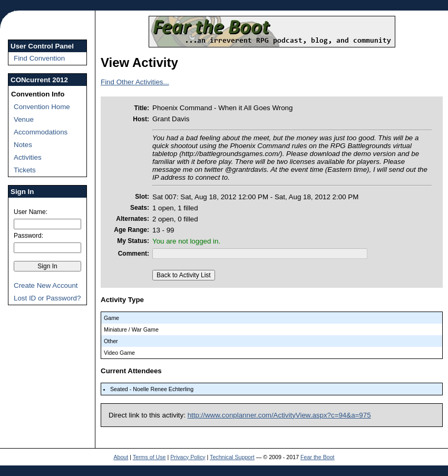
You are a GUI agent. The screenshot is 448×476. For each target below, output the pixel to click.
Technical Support (232, 457)
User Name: (31, 212)
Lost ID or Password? (47, 298)
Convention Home (42, 107)
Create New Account (46, 285)
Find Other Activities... (135, 82)
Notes (23, 145)
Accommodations (41, 132)
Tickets (25, 170)
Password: (28, 236)
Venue (24, 119)
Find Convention (39, 58)
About (121, 457)
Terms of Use (149, 457)
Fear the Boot (318, 457)
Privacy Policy (188, 457)
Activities (28, 157)
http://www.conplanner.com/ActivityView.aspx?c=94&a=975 (279, 415)
